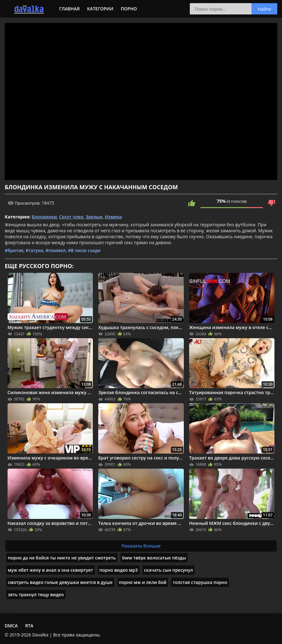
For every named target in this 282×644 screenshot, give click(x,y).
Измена (113, 217)
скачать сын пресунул (169, 570)
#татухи (34, 250)
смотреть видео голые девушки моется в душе (60, 582)
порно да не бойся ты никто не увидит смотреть (62, 558)
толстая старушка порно (200, 582)
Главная (69, 9)
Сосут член (71, 217)
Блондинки (44, 217)
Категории (100, 9)
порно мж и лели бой (143, 582)
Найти (265, 9)
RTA (29, 626)
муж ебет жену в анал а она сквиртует (51, 570)
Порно (129, 9)
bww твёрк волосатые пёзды (154, 558)
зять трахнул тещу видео (36, 594)
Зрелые (94, 217)
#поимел (56, 250)
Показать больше (141, 546)
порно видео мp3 (119, 570)
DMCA (11, 626)
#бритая (14, 250)
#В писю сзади (84, 250)
